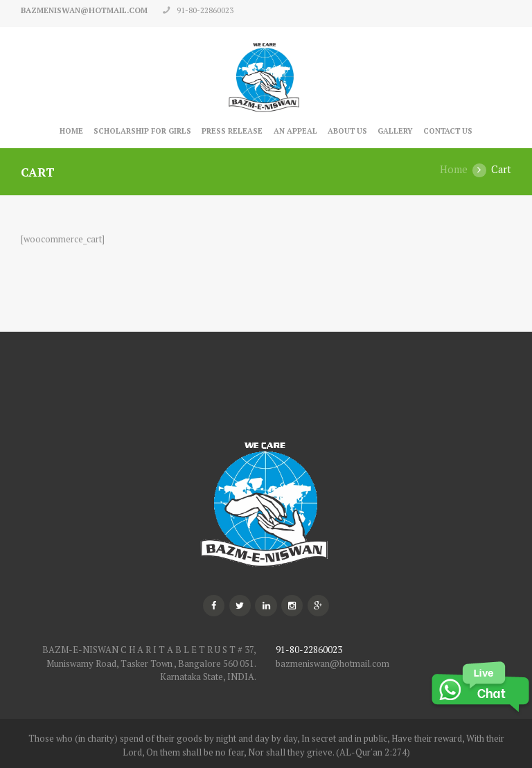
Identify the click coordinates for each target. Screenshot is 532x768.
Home (71, 131)
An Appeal (295, 131)
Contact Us (448, 131)
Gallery (395, 131)
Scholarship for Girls (142, 131)
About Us (347, 131)
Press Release (232, 131)
